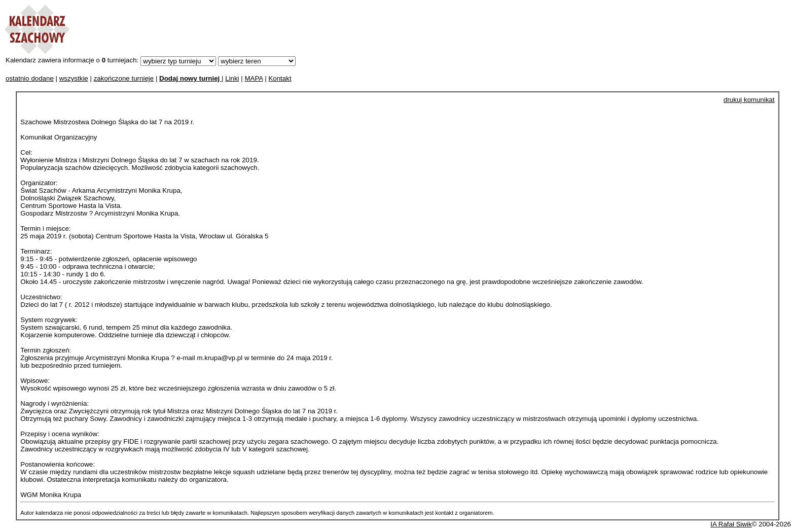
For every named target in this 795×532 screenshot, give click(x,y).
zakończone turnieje (124, 78)
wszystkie (74, 78)
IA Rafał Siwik (731, 524)
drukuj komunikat (749, 100)
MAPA (254, 78)
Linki (232, 78)
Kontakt (280, 78)
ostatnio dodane (30, 78)
